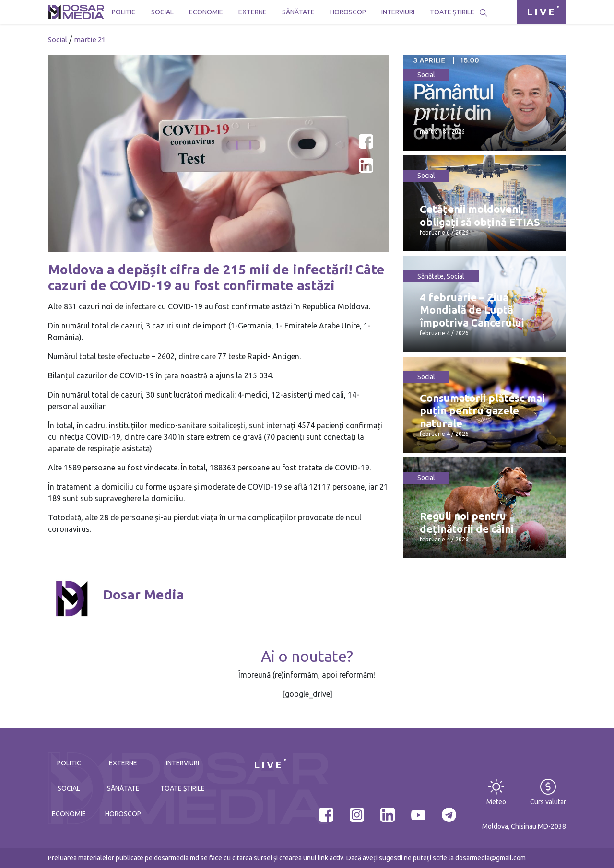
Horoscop (348, 12)
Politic (124, 12)
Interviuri (398, 12)
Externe (253, 12)
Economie (206, 12)
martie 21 (90, 40)
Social (162, 12)
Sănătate (298, 12)
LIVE (542, 12)
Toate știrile (452, 12)
